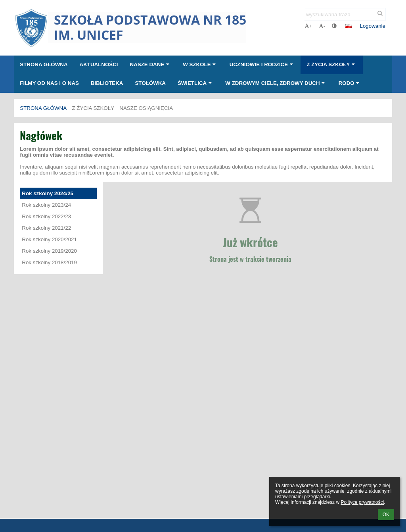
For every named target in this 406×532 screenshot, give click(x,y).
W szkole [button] (200, 64)
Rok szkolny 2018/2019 (49, 262)
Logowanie (373, 26)
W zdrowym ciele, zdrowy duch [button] (276, 83)
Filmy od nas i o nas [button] (49, 83)
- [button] (322, 26)
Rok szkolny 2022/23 (46, 216)
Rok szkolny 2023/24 (46, 205)
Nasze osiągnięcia (146, 108)
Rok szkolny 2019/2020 (49, 251)
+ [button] (308, 26)
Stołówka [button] (150, 83)
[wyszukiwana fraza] (345, 14)
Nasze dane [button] (151, 64)
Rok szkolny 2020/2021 (49, 239)
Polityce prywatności (362, 502)
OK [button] (386, 515)
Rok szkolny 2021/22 (46, 228)
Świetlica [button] (195, 83)
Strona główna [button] (44, 64)
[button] (349, 26)
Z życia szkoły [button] (331, 64)
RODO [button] (350, 83)
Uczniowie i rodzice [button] (262, 64)
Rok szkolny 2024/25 (48, 193)
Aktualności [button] (99, 64)
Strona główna (43, 108)
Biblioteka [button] (107, 83)
